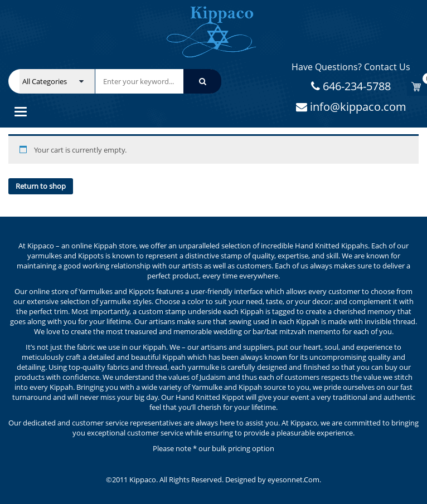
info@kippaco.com (357, 107)
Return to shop (41, 186)
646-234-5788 (355, 86)
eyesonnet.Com (293, 479)
